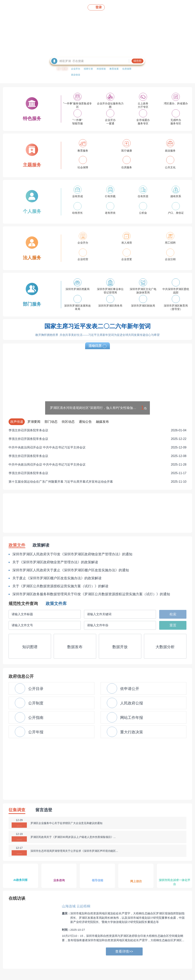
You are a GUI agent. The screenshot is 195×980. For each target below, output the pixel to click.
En (163, 7)
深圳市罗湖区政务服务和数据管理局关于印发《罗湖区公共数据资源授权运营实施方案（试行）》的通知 (91, 594)
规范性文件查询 (23, 604)
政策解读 (41, 545)
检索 (173, 614)
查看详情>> (124, 951)
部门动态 (51, 422)
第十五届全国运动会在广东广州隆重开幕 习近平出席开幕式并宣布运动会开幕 (97, 482)
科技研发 (101, 69)
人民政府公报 (125, 703)
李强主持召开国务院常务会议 (97, 430)
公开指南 (29, 717)
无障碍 (130, 7)
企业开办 (76, 69)
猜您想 (137, 61)
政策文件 (17, 545)
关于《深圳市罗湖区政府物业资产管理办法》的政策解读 (55, 562)
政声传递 (17, 422)
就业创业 (76, 75)
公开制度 (29, 703)
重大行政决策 (125, 732)
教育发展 (114, 69)
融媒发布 (102, 422)
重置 (173, 625)
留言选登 (44, 810)
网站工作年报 (125, 717)
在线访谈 (17, 898)
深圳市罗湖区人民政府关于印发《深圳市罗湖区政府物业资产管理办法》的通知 (72, 554)
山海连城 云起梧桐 (76, 906)
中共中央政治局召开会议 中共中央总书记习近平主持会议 (97, 447)
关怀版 (145, 7)
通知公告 (85, 422)
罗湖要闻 (34, 422)
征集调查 (17, 810)
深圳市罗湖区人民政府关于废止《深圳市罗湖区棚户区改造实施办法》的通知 (71, 570)
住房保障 (127, 69)
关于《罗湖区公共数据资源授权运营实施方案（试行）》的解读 (60, 586)
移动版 (116, 7)
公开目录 (29, 688)
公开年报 (29, 732)
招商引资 (88, 69)
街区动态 (68, 422)
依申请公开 (123, 688)
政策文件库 (56, 604)
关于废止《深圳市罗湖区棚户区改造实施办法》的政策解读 (57, 578)
